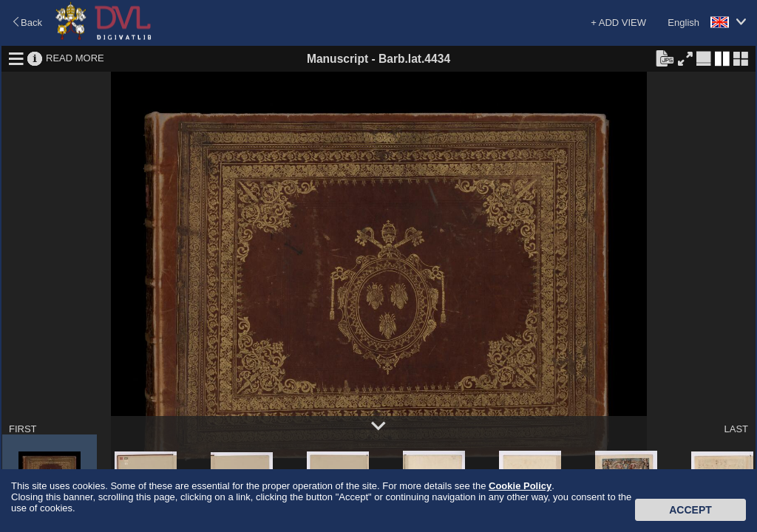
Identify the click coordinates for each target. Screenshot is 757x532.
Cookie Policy (520, 486)
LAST (736, 429)
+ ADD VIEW (618, 23)
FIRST (23, 429)
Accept (690, 510)
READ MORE (75, 58)
